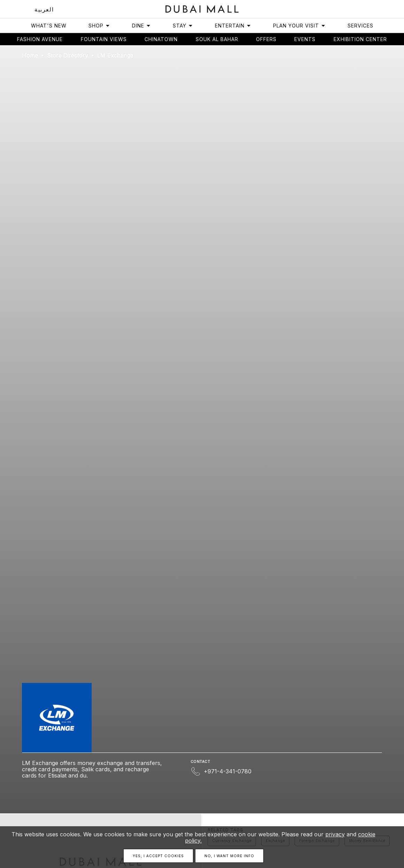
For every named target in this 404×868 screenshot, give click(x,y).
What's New (49, 26)
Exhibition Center (360, 39)
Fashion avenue (40, 39)
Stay (183, 26)
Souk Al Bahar (217, 39)
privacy (335, 834)
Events (305, 39)
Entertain (233, 26)
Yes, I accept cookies (158, 856)
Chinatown (161, 39)
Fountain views (104, 39)
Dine (141, 26)
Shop (99, 26)
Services (360, 26)
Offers (266, 39)
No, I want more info (229, 856)
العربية (44, 9)
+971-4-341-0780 (228, 771)
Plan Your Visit (299, 26)
